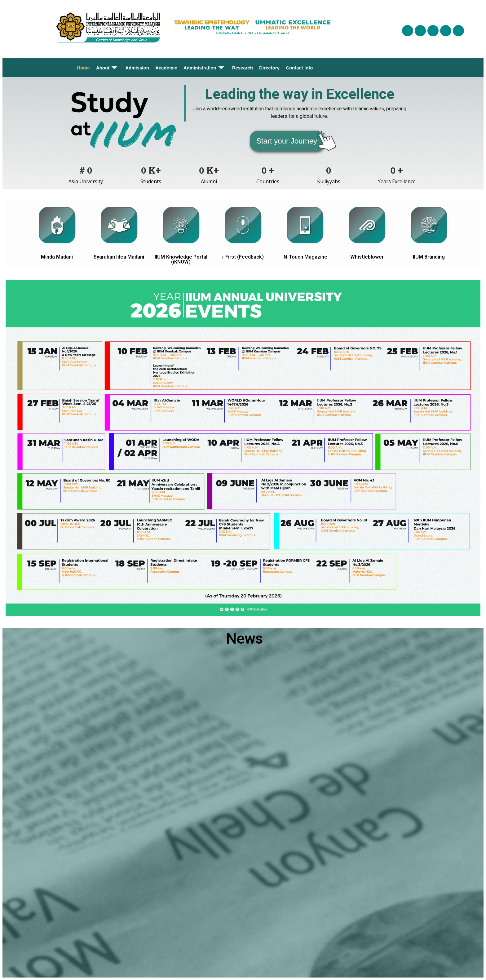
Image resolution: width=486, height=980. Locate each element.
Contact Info (299, 68)
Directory (269, 68)
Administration (205, 68)
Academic (166, 68)
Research (243, 68)
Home (83, 68)
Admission (137, 68)
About (108, 68)
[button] (287, 141)
